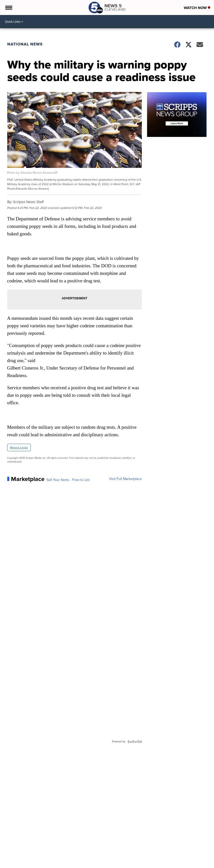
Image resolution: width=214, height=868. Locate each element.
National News (25, 44)
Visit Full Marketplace (125, 479)
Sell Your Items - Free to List (68, 480)
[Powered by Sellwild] (135, 742)
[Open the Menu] (8, 7)
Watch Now (197, 8)
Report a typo (19, 447)
